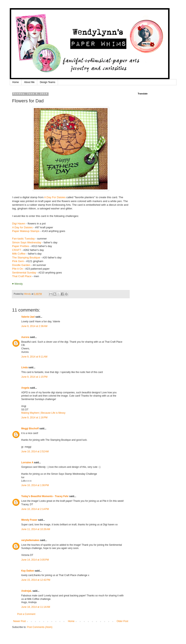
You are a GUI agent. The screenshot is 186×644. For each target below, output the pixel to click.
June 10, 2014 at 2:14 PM (35, 509)
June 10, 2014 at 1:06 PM (35, 485)
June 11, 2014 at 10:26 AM (36, 529)
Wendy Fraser (29, 520)
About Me (29, 82)
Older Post (122, 621)
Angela (25, 388)
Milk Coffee (19, 254)
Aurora (25, 337)
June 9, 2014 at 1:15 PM (34, 377)
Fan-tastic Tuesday (23, 239)
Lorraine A (27, 462)
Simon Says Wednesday (27, 242)
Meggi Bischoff (30, 429)
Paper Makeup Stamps (26, 231)
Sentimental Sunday (24, 273)
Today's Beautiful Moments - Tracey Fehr (45, 496)
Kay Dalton (28, 571)
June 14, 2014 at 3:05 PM (35, 560)
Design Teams (48, 82)
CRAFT (17, 250)
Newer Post (20, 621)
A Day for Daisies (22, 227)
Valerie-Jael (28, 317)
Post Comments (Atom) (40, 627)
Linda (25, 367)
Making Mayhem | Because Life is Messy (43, 413)
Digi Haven (19, 224)
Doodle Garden (21, 265)
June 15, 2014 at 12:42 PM (36, 580)
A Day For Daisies (55, 197)
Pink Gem (18, 261)
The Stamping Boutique (27, 257)
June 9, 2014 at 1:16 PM (34, 418)
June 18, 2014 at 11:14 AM (36, 607)
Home (16, 82)
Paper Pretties (21, 246)
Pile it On (18, 269)
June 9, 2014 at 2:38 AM (34, 326)
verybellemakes (30, 540)
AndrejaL (27, 591)
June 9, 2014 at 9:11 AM (34, 357)
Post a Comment (26, 614)
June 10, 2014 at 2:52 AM (35, 452)
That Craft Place (22, 276)
